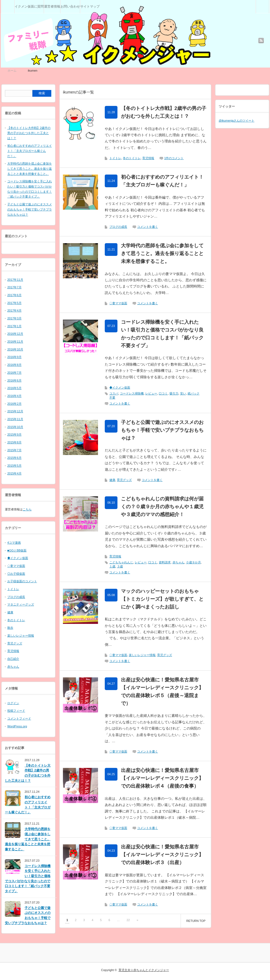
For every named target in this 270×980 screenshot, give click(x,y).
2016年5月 (14, 388)
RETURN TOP (196, 921)
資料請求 (165, 562)
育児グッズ (124, 480)
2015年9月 (14, 434)
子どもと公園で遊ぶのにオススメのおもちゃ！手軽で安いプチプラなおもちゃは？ (162, 430)
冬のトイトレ (132, 158)
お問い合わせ (70, 6)
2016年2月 (14, 404)
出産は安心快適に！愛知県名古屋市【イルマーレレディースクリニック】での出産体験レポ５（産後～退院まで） (162, 691)
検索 (269, 2)
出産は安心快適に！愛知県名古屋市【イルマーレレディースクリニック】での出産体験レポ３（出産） (162, 855)
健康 (112, 480)
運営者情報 (52, 6)
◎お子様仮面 (16, 574)
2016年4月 (14, 396)
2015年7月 (14, 450)
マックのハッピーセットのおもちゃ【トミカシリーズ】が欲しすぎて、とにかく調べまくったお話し (162, 599)
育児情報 (148, 158)
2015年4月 (14, 473)
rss (261, 41)
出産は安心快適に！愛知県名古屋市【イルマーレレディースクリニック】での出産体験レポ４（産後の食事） (162, 778)
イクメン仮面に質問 (29, 6)
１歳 (112, 566)
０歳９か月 (193, 562)
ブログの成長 (118, 227)
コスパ (114, 393)
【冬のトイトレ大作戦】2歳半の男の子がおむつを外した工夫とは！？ (164, 112)
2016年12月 (15, 334)
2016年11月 (15, 342)
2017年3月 (14, 318)
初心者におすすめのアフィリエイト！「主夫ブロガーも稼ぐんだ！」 (162, 181)
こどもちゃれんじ (121, 562)
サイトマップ (90, 6)
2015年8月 (14, 442)
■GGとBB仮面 (17, 550)
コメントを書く (148, 227)
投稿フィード (16, 711)
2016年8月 (14, 365)
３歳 (120, 566)
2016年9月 (14, 357)
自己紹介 (13, 659)
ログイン (13, 703)
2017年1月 (14, 326)
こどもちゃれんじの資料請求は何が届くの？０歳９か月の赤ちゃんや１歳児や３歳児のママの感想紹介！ (162, 507)
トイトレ (115, 158)
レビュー (151, 393)
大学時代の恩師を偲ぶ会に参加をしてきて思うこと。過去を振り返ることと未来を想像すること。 (162, 253)
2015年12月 (15, 411)
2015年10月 (15, 427)
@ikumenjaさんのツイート (237, 121)
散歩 (10, 628)
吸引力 (174, 393)
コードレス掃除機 (132, 393)
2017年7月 (14, 287)
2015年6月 (14, 458)
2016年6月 (14, 380)
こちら (27, 509)
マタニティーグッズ (21, 604)
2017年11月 (15, 280)
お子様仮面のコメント (22, 581)
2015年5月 (14, 466)
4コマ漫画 (14, 543)
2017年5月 (14, 303)
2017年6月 (14, 295)
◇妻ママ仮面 (118, 303)
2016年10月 (15, 349)
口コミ (163, 393)
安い (183, 393)
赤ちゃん (178, 562)
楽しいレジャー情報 (142, 655)
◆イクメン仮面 (120, 387)
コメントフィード (19, 718)
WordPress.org (17, 726)
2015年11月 (15, 419)
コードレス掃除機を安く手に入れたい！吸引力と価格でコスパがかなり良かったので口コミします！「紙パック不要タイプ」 (162, 334)
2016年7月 (14, 373)
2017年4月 (14, 310)
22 (128, 920)
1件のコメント (174, 158)
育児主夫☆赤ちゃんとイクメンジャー (144, 970)
